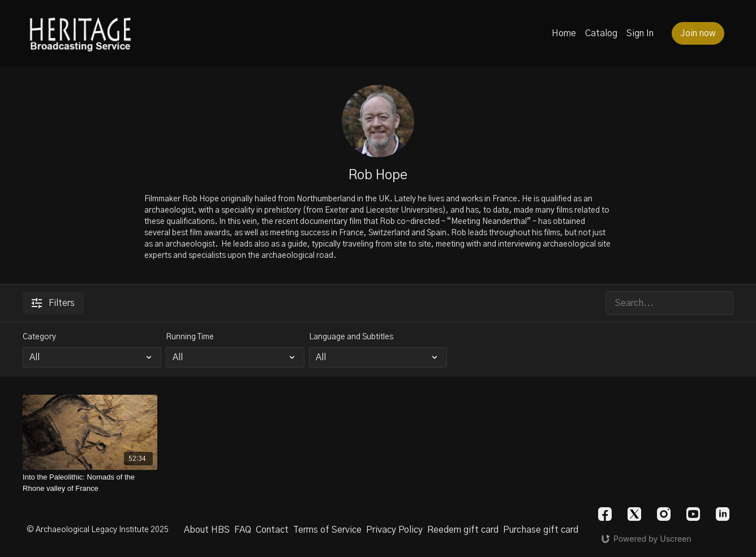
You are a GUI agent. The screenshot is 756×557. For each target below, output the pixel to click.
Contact (272, 530)
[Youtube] (693, 514)
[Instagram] (664, 514)
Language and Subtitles (351, 337)
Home (564, 33)
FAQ (243, 530)
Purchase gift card (541, 530)
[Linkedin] (723, 514)
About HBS (207, 530)
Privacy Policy (394, 530)
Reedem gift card (463, 530)
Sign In (640, 33)
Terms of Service (327, 530)
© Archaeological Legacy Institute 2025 (98, 530)
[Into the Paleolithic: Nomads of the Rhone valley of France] (90, 483)
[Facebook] (605, 514)
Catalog (601, 33)
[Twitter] (634, 514)
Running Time (190, 337)
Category (39, 337)
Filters (53, 303)
